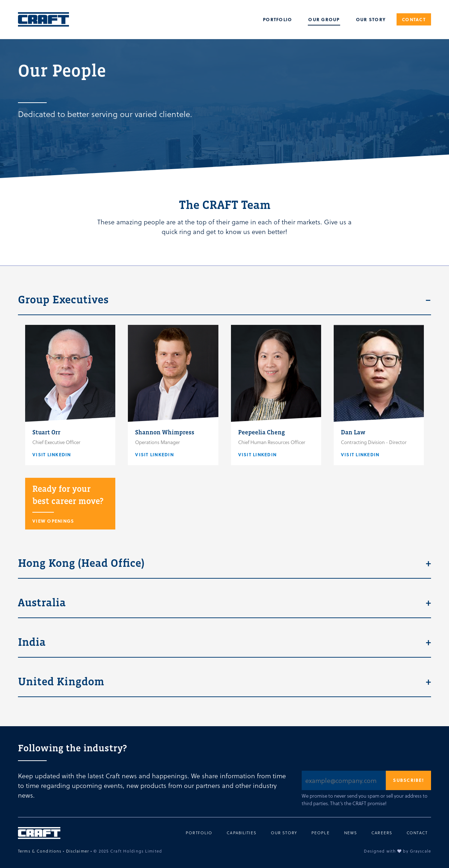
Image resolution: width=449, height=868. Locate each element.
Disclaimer (78, 851)
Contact (414, 19)
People (321, 833)
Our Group (324, 19)
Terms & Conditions (40, 851)
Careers (382, 833)
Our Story (371, 19)
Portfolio (277, 19)
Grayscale (420, 851)
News (351, 833)
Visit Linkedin (52, 454)
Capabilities (242, 833)
